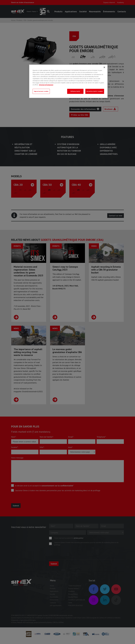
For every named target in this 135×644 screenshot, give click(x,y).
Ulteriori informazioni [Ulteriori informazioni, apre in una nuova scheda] (46, 85)
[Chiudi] (104, 67)
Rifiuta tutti (75, 91)
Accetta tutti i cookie (95, 91)
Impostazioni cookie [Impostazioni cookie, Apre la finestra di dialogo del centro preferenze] (41, 91)
